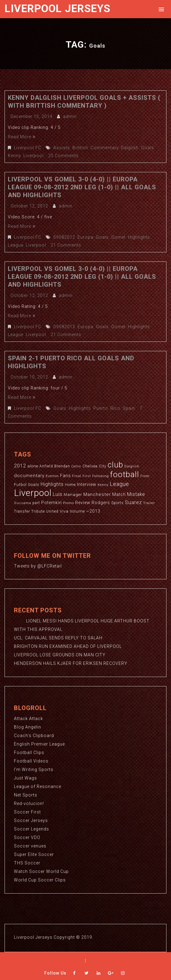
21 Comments (66, 245)
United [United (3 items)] (52, 511)
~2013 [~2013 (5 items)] (93, 511)
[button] (160, 9)
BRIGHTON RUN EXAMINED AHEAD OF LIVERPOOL (68, 646)
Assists (62, 148)
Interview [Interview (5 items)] (87, 484)
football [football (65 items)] (125, 474)
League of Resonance (38, 786)
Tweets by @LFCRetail (38, 566)
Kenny (14, 156)
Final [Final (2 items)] (77, 476)
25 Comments (64, 156)
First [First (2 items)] (87, 476)
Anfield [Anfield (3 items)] (46, 466)
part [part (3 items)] (36, 503)
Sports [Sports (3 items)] (117, 503)
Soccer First (27, 812)
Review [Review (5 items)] (83, 503)
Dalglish (130, 148)
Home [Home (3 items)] (70, 485)
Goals (148, 148)
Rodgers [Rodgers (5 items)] (101, 503)
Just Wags (25, 778)
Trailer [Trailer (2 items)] (149, 503)
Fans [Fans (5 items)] (65, 476)
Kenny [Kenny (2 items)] (103, 485)
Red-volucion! (29, 803)
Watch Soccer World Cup (41, 871)
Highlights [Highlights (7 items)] (52, 484)
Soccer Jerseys (31, 820)
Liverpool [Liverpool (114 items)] (33, 493)
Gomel (118, 237)
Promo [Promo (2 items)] (69, 503)
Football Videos (31, 761)
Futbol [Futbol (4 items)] (20, 485)
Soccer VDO (27, 837)
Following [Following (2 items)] (101, 476)
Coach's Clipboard (34, 736)
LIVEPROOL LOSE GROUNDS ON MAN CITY (60, 655)
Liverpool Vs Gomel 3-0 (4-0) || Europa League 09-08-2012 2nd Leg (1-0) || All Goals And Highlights (82, 187)
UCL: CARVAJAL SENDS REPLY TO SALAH (58, 638)
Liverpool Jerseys (57, 9)
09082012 (64, 237)
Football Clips (29, 753)
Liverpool (34, 156)
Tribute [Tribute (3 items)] (38, 511)
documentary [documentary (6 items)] (29, 476)
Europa (85, 237)
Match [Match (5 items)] (119, 494)
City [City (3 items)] (103, 466)
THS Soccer (27, 863)
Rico (115, 408)
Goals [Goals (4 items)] (34, 485)
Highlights (139, 237)
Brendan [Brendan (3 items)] (62, 466)
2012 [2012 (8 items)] (20, 466)
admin (70, 116)
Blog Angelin (28, 727)
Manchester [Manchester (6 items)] (97, 494)
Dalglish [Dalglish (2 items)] (132, 466)
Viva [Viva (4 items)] (64, 511)
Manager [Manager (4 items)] (73, 495)
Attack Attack (29, 719)
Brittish (80, 148)
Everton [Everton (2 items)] (52, 476)
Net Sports (26, 795)
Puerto (101, 408)
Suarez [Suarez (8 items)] (133, 502)
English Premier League (39, 744)
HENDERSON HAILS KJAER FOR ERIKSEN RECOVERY (71, 663)
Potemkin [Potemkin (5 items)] (52, 503)
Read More (22, 137)
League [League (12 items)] (119, 484)
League (16, 245)
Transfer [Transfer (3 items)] (22, 511)
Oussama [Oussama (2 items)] (23, 503)
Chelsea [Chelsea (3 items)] (90, 466)
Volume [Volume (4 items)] (77, 511)
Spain (129, 408)
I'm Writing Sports (34, 770)
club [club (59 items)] (115, 465)
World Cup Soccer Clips (40, 880)
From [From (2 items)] (145, 476)
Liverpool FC (28, 148)
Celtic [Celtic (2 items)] (76, 466)
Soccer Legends (32, 829)
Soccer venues (30, 846)
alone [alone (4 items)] (33, 466)
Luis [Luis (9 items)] (58, 494)
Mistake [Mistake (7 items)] (136, 494)
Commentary (105, 148)
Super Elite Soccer (34, 854)
